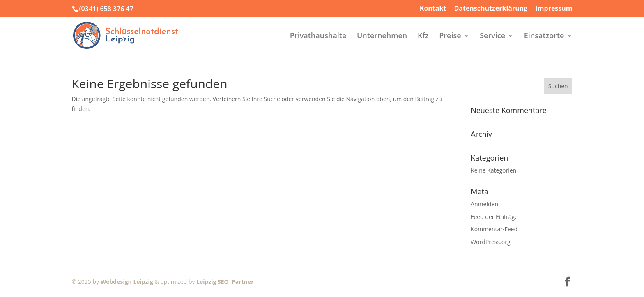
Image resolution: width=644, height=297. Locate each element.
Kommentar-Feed (494, 229)
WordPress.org (490, 242)
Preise (450, 36)
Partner (241, 282)
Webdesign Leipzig (127, 282)
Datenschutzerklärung (491, 9)
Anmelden (484, 204)
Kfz (423, 36)
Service (492, 36)
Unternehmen (382, 36)
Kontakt (433, 9)
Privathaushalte (318, 36)
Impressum (554, 9)
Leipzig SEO (213, 282)
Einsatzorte (544, 36)
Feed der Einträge (494, 217)
